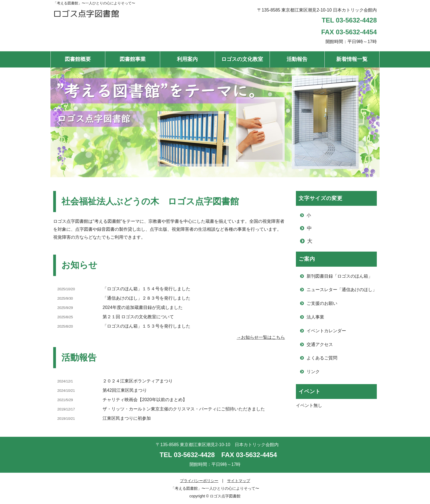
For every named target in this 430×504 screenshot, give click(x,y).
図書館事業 (133, 59)
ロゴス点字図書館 (86, 14)
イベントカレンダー (326, 331)
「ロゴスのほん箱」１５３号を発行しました (146, 326)
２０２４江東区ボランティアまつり (138, 381)
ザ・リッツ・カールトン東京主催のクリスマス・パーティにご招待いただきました (184, 409)
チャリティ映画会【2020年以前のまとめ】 (145, 400)
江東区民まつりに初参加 (127, 418)
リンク (313, 372)
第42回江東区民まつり (125, 390)
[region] (215, 122)
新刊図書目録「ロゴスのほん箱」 (340, 276)
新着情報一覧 (352, 59)
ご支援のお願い (322, 303)
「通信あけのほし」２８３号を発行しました (146, 298)
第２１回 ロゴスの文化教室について (138, 317)
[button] (59, 122)
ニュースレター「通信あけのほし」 (342, 290)
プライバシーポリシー (199, 481)
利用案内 (187, 59)
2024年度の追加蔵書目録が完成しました (143, 307)
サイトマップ (239, 481)
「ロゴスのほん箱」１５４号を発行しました (146, 289)
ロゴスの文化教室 (242, 59)
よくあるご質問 (322, 358)
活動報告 (297, 59)
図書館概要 (78, 59)
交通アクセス (320, 344)
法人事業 (315, 317)
